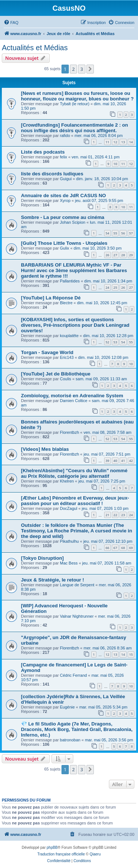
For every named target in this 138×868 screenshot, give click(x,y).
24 (107, 287)
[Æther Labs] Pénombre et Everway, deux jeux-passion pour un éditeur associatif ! (75, 501)
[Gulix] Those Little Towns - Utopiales (64, 243)
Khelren (67, 481)
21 (107, 515)
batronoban (70, 740)
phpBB (52, 848)
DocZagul (69, 508)
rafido (65, 135)
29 (131, 255)
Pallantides (70, 281)
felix (64, 157)
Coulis (66, 379)
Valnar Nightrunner (77, 616)
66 (107, 548)
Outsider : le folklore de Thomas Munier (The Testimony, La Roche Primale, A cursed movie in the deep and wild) (77, 531)
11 (107, 142)
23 (123, 515)
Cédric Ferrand (73, 675)
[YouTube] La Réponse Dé (51, 298)
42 (131, 461)
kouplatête (69, 336)
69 (131, 548)
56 (123, 233)
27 (115, 255)
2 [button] (73, 69)
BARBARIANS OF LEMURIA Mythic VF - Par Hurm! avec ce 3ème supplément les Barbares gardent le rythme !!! (74, 270)
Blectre (66, 303)
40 (115, 461)
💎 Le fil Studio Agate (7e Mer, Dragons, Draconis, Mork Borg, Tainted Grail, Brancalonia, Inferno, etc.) (77, 729)
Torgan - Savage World (47, 352)
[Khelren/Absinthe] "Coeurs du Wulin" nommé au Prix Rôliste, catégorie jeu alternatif (74, 473)
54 (107, 233)
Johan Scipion (73, 222)
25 (115, 287)
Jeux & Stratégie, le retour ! (53, 580)
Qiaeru (95, 854)
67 (115, 548)
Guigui (66, 179)
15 (131, 654)
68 (123, 548)
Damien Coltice (74, 401)
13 (123, 142)
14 (131, 142)
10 (115, 164)
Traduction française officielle (61, 854)
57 (131, 233)
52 (107, 342)
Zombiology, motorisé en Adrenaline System (72, 396)
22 (115, 515)
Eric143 (67, 357)
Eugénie (67, 707)
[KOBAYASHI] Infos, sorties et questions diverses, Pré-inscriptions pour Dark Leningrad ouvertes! (75, 325)
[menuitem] (11, 23)
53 (115, 342)
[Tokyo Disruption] (42, 558)
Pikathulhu (69, 541)
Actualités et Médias (35, 48)
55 (115, 233)
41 (123, 461)
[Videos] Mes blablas (45, 449)
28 (123, 255)
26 (107, 255)
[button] (90, 69)
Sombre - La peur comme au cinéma (63, 217)
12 (115, 142)
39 (107, 461)
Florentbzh (70, 432)
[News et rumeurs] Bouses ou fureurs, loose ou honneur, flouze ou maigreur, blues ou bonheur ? (77, 96)
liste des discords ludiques (52, 174)
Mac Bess (69, 563)
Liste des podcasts (43, 152)
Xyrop (65, 200)
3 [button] (82, 69)
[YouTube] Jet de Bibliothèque (56, 374)
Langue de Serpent (77, 585)
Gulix (65, 248)
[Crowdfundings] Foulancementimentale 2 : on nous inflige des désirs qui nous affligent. (75, 128)
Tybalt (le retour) (75, 104)
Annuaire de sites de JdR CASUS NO (63, 195)
